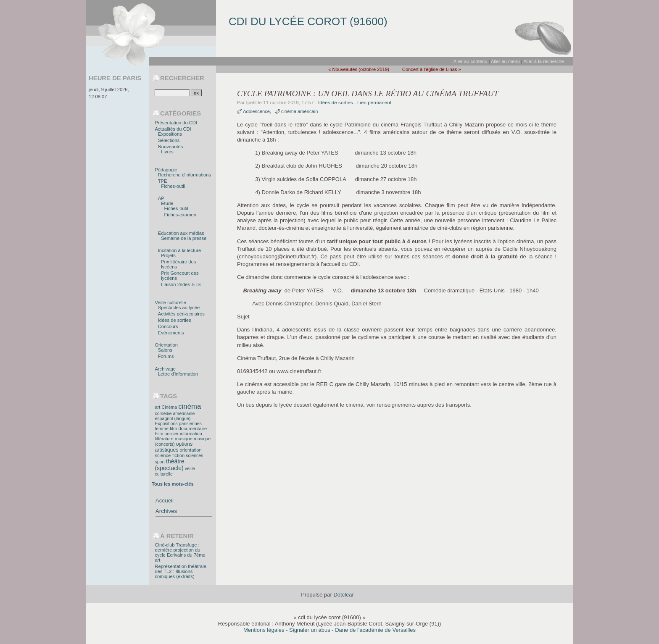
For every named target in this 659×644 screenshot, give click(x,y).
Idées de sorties (336, 102)
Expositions (170, 134)
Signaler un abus (310, 630)
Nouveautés (171, 147)
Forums (166, 356)
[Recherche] (172, 93)
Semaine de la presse (184, 238)
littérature (164, 439)
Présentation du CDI (176, 123)
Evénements (171, 333)
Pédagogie (166, 170)
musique (184, 439)
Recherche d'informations (185, 175)
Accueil (165, 501)
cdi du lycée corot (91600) (308, 21)
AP (161, 198)
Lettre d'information (178, 374)
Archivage (165, 369)
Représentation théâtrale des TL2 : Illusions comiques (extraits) (180, 571)
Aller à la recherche (543, 61)
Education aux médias (181, 233)
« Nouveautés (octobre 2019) (359, 69)
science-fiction (170, 455)
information (191, 434)
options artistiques (174, 447)
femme (161, 428)
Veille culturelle (170, 302)
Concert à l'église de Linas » (432, 69)
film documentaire (188, 428)
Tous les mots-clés (173, 484)
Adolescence (256, 111)
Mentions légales (264, 630)
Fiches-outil (173, 186)
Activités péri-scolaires (181, 314)
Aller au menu (505, 61)
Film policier (167, 434)
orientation (190, 450)
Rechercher (182, 78)
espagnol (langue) (173, 418)
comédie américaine (175, 413)
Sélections (169, 140)
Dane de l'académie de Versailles (375, 630)
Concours (168, 326)
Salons (165, 350)
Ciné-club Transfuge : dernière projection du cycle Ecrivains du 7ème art (180, 552)
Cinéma (170, 407)
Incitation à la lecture (179, 250)
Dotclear (343, 595)
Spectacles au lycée (179, 308)
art (157, 407)
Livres (167, 152)
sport (160, 462)
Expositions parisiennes (178, 423)
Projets (168, 255)
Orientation (166, 345)
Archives (166, 511)
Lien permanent (374, 102)
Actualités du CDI (173, 129)
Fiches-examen (180, 215)
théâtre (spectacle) (169, 465)
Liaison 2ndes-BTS (181, 284)
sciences (194, 455)
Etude (167, 203)
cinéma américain (300, 111)
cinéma (190, 406)
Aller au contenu (471, 61)
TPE (163, 181)
